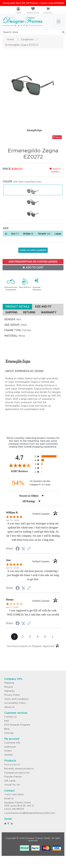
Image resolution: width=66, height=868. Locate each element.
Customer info (12, 743)
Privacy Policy (12, 695)
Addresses (10, 747)
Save (57, 137)
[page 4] (37, 637)
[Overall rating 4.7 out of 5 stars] (19, 465)
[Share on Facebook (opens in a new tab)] (18, 549)
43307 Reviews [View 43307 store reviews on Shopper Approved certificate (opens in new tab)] (22, 471)
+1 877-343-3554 (14, 795)
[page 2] (23, 637)
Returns (9, 687)
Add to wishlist (55, 170)
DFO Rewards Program (17, 725)
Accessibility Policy (15, 703)
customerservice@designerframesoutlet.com (30, 813)
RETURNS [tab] (29, 312)
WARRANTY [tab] (49, 312)
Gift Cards (10, 781)
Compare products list (17, 773)
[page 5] (45, 637)
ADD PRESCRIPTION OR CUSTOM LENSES (33, 262)
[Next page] (52, 637)
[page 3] (30, 637)
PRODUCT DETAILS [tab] (17, 307)
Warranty (9, 691)
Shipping (9, 683)
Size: (6, 228)
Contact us (10, 717)
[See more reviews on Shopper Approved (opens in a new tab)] (29, 549)
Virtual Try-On (12, 785)
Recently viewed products (19, 769)
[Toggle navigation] (59, 21)
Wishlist (9, 755)
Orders (8, 751)
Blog (7, 729)
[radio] (47, 456)
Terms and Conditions (16, 699)
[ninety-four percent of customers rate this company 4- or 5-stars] (33, 483)
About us (9, 707)
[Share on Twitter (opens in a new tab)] (23, 549)
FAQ (7, 721)
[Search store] (33, 32)
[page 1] (14, 637)
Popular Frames (13, 777)
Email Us (9, 798)
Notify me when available (33, 250)
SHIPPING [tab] (11, 312)
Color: (8, 182)
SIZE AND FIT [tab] (43, 307)
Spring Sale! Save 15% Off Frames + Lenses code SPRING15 (33, 3)
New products (12, 765)
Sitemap (9, 733)
